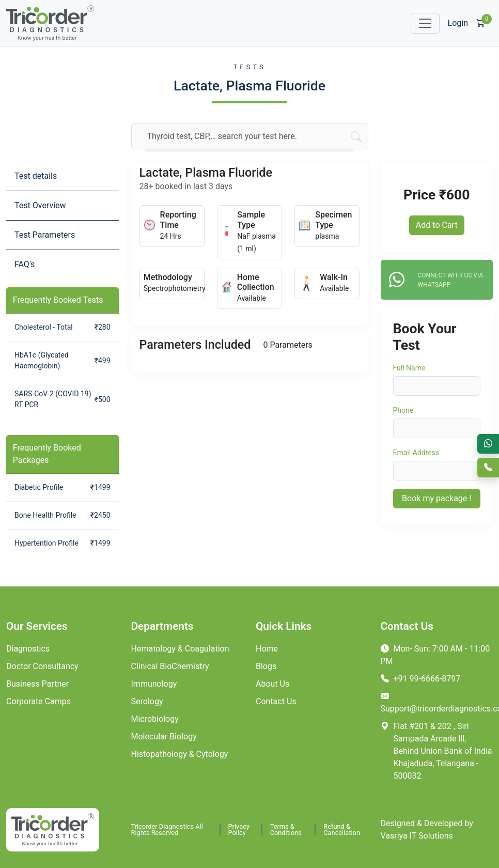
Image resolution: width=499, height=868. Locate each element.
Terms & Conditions (286, 830)
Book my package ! (436, 498)
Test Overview (40, 205)
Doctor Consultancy (42, 666)
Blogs (266, 666)
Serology (147, 701)
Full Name (409, 368)
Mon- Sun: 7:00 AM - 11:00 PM (435, 655)
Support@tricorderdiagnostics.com (437, 702)
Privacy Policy (239, 830)
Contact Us (276, 701)
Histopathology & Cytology (180, 754)
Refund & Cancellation (342, 830)
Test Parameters (45, 235)
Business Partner (37, 684)
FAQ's (25, 264)
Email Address (416, 453)
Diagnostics (28, 649)
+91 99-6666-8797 (421, 679)
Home (267, 649)
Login (458, 23)
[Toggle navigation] (425, 23)
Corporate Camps (38, 701)
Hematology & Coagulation (180, 649)
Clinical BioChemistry (170, 666)
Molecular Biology (164, 737)
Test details (36, 176)
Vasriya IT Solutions (417, 836)
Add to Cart (437, 225)
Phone (403, 410)
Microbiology (155, 719)
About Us (272, 684)
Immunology (154, 684)
